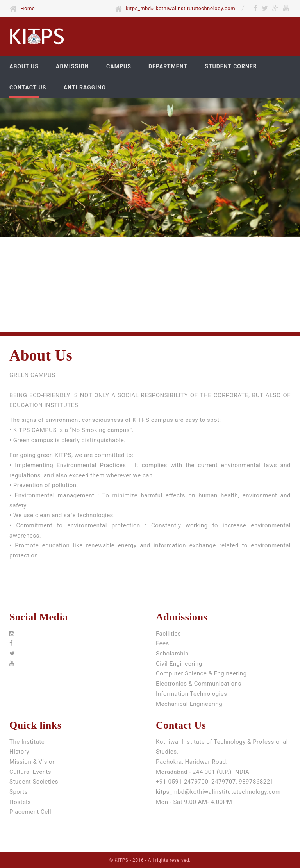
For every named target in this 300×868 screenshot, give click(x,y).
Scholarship (172, 654)
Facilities (168, 634)
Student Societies (34, 782)
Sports (19, 792)
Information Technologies (191, 694)
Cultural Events (30, 772)
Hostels (20, 802)
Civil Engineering (179, 664)
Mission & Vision (33, 762)
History (19, 752)
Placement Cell (30, 812)
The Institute (27, 742)
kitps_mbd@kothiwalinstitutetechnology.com (218, 792)
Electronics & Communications (199, 684)
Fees (162, 643)
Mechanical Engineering (189, 704)
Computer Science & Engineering (201, 673)
